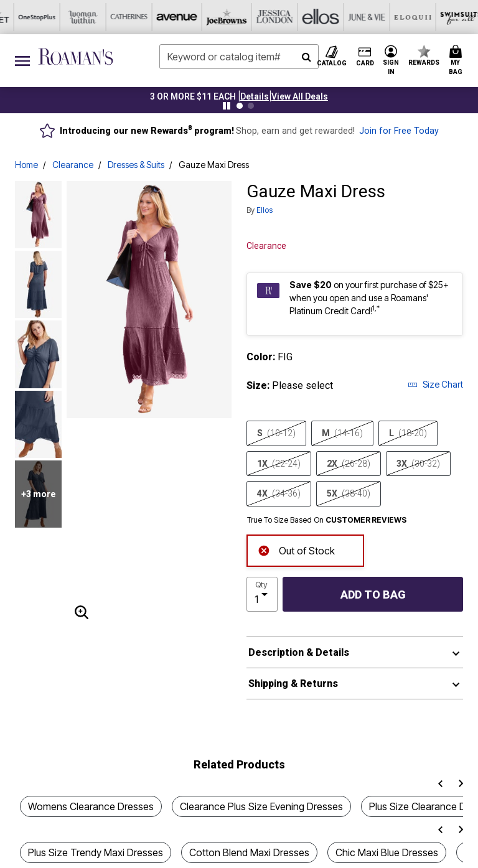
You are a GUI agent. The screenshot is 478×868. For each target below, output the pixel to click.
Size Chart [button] (435, 384)
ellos (265, 210)
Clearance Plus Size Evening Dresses (261, 806)
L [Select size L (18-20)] (408, 433)
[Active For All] (354, 17)
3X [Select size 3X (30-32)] (418, 464)
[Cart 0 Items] (457, 61)
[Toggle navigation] (22, 61)
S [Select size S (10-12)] (276, 433)
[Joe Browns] (78, 17)
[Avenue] (32, 17)
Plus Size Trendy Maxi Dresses (96, 852)
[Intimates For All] (400, 17)
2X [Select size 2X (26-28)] (349, 464)
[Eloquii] (262, 17)
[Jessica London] (124, 17)
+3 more (39, 494)
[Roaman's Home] (76, 57)
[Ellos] (170, 17)
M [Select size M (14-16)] (342, 433)
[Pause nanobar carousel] (227, 106)
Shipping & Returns (293, 684)
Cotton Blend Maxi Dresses (249, 852)
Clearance (73, 165)
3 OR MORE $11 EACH (193, 96)
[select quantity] (262, 594)
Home (26, 165)
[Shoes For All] (446, 17)
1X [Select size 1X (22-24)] (279, 464)
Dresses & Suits (136, 165)
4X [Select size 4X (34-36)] (279, 493)
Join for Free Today (399, 131)
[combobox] (239, 57)
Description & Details (299, 652)
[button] (255, 96)
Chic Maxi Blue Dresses (387, 852)
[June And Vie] (216, 17)
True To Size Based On (327, 520)
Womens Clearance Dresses (91, 806)
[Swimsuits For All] (308, 17)
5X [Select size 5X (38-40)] (349, 493)
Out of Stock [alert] (296, 550)
